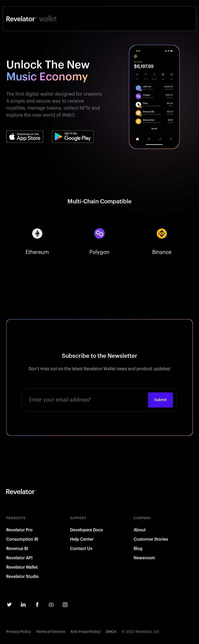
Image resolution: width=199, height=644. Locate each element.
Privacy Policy (19, 632)
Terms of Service (51, 632)
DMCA (111, 632)
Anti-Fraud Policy (85, 632)
